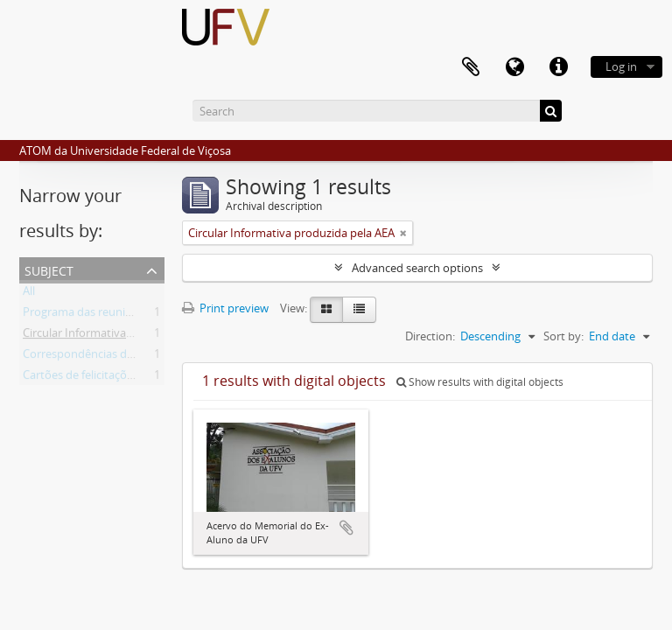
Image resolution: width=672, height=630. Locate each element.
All (29, 294)
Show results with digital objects (480, 382)
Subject (49, 269)
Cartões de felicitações (80, 378)
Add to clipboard (346, 528)
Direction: (430, 336)
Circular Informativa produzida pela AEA (126, 336)
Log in (621, 66)
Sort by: (563, 336)
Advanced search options (417, 268)
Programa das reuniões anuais (101, 315)
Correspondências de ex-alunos (105, 357)
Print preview (225, 308)
